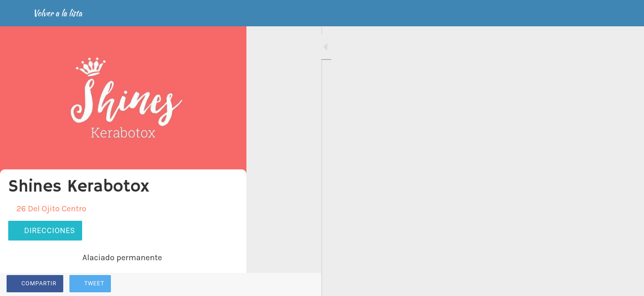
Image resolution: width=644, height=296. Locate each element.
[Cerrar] (16, 13)
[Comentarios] (230, 284)
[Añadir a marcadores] (210, 284)
